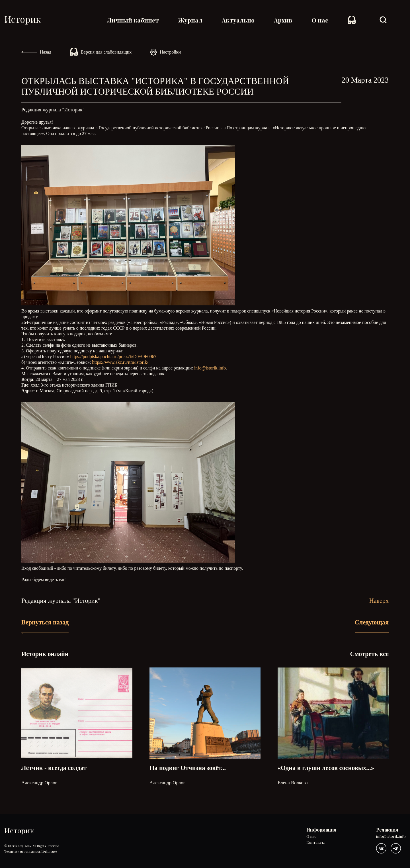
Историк (22, 19)
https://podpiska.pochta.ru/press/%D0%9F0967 (113, 357)
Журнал (190, 20)
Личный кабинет (133, 20)
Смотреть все (369, 654)
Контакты (315, 843)
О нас (320, 20)
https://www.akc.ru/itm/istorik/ (120, 362)
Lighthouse (49, 851)
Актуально (238, 20)
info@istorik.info (210, 368)
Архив (283, 20)
